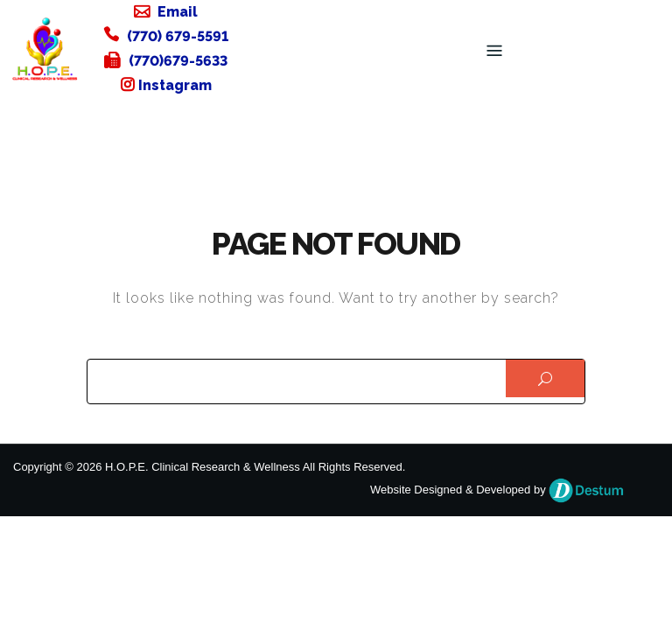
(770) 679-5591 (178, 36)
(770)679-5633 (178, 61)
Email (178, 12)
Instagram (175, 85)
